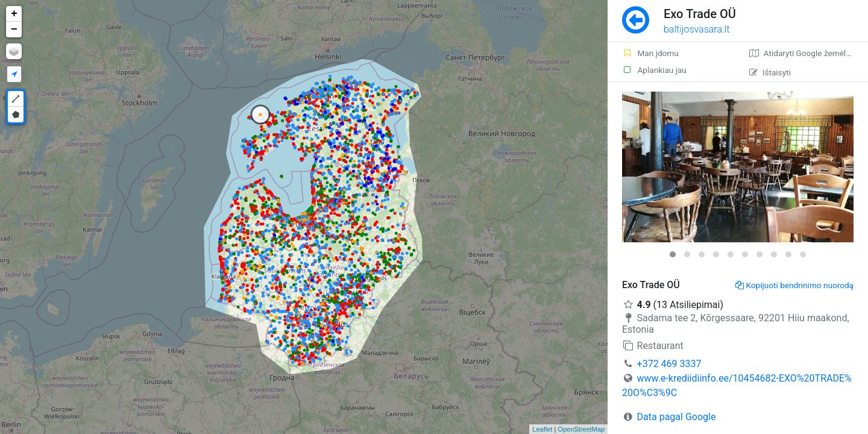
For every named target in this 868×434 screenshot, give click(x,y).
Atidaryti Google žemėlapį (803, 53)
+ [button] (14, 14)
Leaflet (542, 429)
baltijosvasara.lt (697, 29)
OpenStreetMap (581, 429)
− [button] (14, 30)
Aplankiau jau (654, 70)
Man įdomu (650, 53)
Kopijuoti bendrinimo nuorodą (795, 285)
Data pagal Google (677, 417)
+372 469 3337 (669, 364)
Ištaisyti (770, 72)
